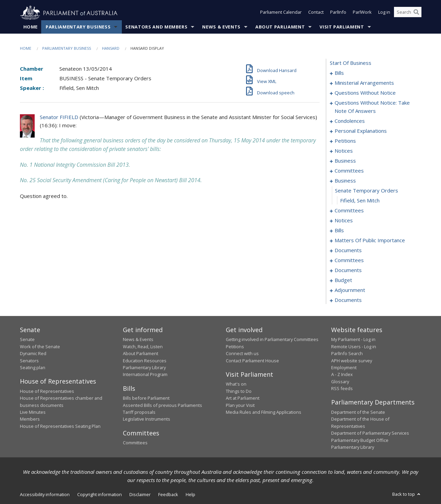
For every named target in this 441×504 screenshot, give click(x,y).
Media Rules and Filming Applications (264, 412)
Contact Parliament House (252, 361)
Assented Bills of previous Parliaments (163, 405)
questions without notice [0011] (365, 93)
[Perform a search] (416, 13)
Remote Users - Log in (354, 347)
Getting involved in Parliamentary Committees (272, 340)
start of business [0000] (351, 63)
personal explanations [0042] (361, 131)
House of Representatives (47, 391)
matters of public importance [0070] (370, 241)
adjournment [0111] (350, 290)
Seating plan (33, 368)
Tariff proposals (139, 412)
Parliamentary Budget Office (360, 440)
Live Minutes (33, 412)
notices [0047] (344, 151)
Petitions (235, 347)
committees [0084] (349, 260)
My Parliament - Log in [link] (353, 340)
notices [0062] (344, 221)
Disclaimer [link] (140, 495)
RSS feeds (342, 389)
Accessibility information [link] (45, 495)
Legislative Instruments (147, 419)
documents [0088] (348, 270)
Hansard (111, 49)
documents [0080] (348, 250)
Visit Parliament (342, 27)
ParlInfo (338, 13)
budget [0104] (343, 280)
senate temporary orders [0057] (367, 191)
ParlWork (362, 13)
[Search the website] (408, 13)
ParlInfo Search (347, 354)
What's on (236, 384)
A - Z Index (342, 375)
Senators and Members (156, 27)
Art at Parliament (243, 398)
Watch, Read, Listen (143, 347)
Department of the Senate (358, 412)
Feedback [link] (168, 495)
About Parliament (280, 27)
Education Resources (145, 361)
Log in (384, 13)
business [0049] (345, 161)
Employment (344, 368)
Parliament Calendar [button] (281, 13)
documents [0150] (348, 300)
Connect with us (242, 354)
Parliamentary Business (78, 27)
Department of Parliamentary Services (370, 433)
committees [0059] (349, 211)
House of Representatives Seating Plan (60, 426)
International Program (145, 375)
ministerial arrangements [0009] (364, 83)
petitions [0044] (345, 141)
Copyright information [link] (100, 495)
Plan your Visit (240, 405)
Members (30, 419)
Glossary (340, 382)
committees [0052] (349, 171)
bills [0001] (339, 73)
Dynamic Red (33, 354)
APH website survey (352, 361)
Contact (316, 13)
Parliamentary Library (144, 368)
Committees (135, 443)
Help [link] (190, 495)
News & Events (221, 27)
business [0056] (345, 181)
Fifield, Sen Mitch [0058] (360, 201)
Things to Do (239, 391)
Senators (29, 361)
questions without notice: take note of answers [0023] (372, 107)
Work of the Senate (40, 347)
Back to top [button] (407, 494)
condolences (350, 121)
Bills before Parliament (146, 398)
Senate (27, 340)
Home (31, 27)
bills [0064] (339, 231)
